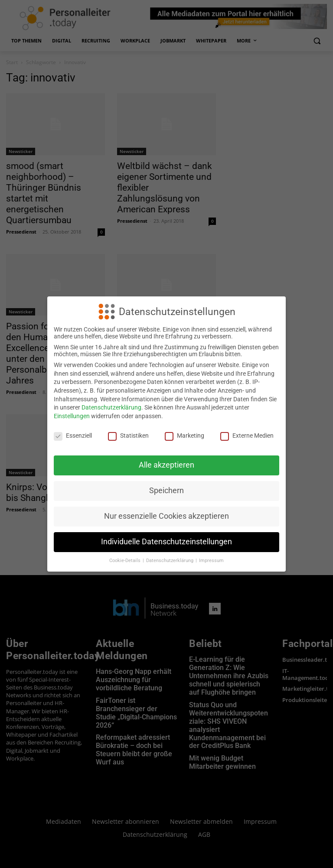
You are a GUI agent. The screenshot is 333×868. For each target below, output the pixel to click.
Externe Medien (247, 436)
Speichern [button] (166, 491)
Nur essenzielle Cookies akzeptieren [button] (166, 516)
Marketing (184, 436)
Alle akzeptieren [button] (166, 465)
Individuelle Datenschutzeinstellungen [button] (166, 542)
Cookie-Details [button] (126, 561)
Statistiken (128, 436)
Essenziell (73, 436)
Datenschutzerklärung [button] (170, 561)
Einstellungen (72, 416)
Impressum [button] (211, 561)
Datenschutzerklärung (111, 407)
